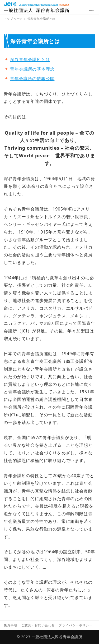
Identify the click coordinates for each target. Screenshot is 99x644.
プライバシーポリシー (76, 625)
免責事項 (10, 625)
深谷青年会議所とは (30, 60)
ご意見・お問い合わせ (38, 625)
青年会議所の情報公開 (32, 79)
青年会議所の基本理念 (32, 69)
